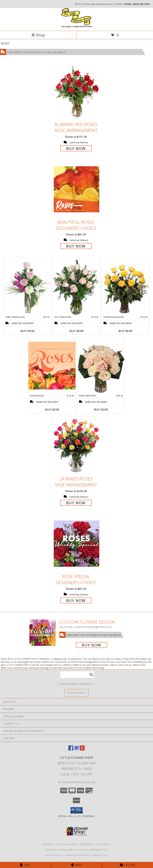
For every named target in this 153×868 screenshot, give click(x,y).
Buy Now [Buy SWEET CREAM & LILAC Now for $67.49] (27, 331)
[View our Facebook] (71, 749)
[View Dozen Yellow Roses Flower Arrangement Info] (126, 287)
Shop (38, 35)
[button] (77, 810)
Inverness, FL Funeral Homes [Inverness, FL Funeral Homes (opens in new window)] (60, 844)
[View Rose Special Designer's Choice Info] (76, 544)
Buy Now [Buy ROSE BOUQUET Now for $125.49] (52, 409)
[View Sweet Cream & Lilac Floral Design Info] (27, 287)
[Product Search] (77, 675)
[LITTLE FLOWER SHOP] (77, 27)
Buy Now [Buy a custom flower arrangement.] (92, 645)
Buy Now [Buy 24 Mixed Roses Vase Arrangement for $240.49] (76, 503)
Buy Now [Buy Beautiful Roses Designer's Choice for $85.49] (76, 246)
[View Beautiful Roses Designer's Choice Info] (76, 189)
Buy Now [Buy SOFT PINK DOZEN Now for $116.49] (76, 331)
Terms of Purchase (77, 855)
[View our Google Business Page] (76, 749)
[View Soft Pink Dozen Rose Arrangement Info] (76, 287)
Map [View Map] (76, 865)
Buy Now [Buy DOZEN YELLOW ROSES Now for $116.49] (126, 331)
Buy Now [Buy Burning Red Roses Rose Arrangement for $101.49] (76, 148)
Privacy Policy (54, 855)
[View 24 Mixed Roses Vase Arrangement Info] (76, 446)
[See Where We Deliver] (76, 693)
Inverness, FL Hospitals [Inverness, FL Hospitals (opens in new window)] (96, 844)
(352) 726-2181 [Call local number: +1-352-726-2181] (141, 4)
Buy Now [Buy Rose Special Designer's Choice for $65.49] (76, 600)
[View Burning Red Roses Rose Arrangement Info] (76, 91)
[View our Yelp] (82, 749)
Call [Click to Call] (26, 865)
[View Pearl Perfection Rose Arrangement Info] (101, 365)
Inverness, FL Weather (59, 850)
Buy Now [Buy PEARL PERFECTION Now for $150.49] (101, 409)
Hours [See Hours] (127, 865)
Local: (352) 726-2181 (76, 774)
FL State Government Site (92, 850)
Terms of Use (100, 855)
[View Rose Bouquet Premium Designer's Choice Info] (52, 365)
